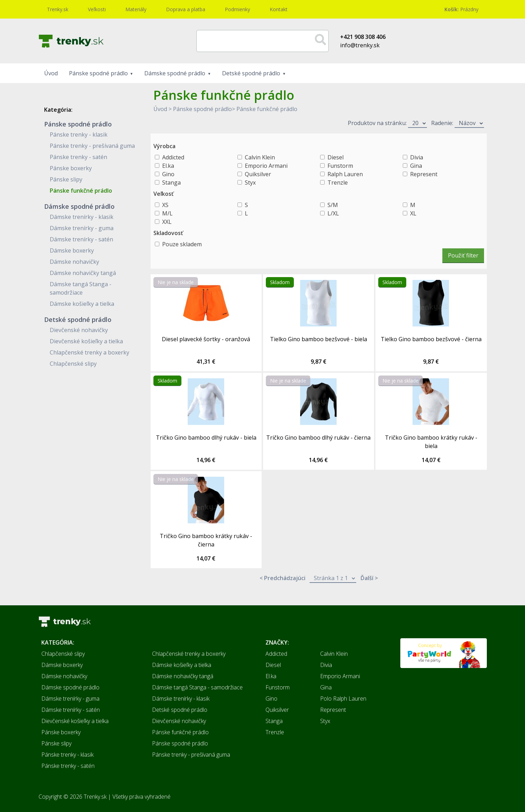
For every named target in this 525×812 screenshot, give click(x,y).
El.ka (168, 166)
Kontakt (279, 9)
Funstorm (340, 166)
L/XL (333, 213)
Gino (168, 174)
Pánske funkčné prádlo (81, 191)
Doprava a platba (186, 9)
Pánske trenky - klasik (79, 135)
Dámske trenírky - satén (81, 239)
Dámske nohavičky (74, 262)
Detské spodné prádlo (251, 73)
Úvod (51, 73)
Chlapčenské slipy (73, 364)
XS (165, 205)
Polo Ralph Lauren (343, 699)
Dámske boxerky (72, 250)
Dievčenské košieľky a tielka (86, 341)
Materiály (136, 9)
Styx (250, 183)
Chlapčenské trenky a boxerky (89, 352)
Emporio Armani (266, 166)
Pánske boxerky (71, 168)
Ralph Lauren (345, 174)
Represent (424, 174)
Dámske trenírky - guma (82, 228)
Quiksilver (258, 174)
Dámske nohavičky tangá (83, 273)
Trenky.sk (58, 9)
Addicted (173, 157)
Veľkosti (97, 9)
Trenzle (338, 183)
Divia (417, 157)
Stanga (171, 183)
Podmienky (237, 9)
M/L (167, 213)
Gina (416, 166)
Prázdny (461, 9)
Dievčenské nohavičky (79, 330)
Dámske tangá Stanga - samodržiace (197, 687)
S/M (333, 205)
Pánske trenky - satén (78, 157)
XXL (167, 222)
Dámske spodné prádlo (175, 73)
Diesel (336, 157)
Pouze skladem (182, 244)
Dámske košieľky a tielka (82, 304)
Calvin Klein (260, 157)
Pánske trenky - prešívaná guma (92, 146)
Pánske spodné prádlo (98, 73)
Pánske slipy (66, 179)
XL (413, 213)
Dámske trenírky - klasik (82, 217)
